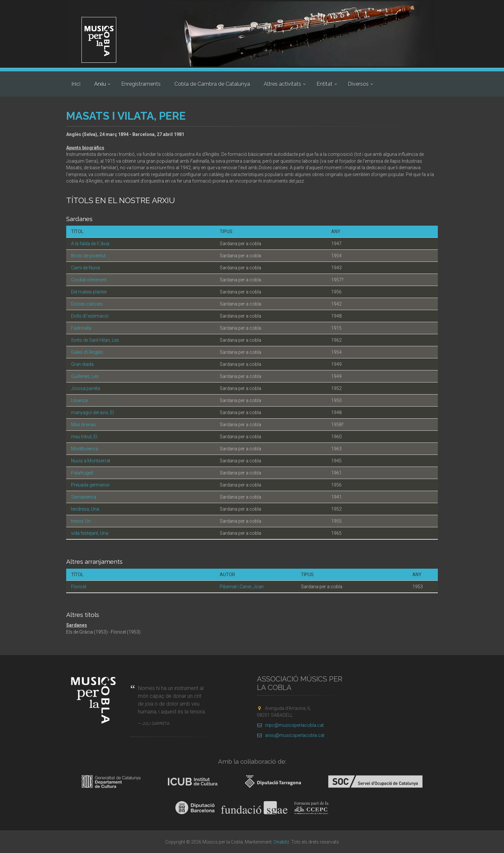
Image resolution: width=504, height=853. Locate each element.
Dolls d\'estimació (90, 316)
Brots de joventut (88, 256)
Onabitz (281, 842)
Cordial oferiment (89, 280)
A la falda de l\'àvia (90, 244)
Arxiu (100, 84)
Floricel (79, 587)
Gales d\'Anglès (87, 352)
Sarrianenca (84, 497)
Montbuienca (85, 449)
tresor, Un (81, 521)
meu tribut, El (84, 437)
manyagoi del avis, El (92, 412)
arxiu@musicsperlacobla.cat (291, 735)
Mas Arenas (83, 425)
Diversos (358, 84)
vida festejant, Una (90, 533)
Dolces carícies (87, 304)
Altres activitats (282, 84)
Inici (76, 84)
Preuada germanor (90, 485)
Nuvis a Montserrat (91, 461)
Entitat (325, 84)
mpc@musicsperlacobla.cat (290, 725)
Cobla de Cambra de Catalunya (212, 84)
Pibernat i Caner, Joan (242, 587)
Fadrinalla (81, 328)
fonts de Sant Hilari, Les (95, 340)
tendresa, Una (85, 509)
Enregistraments (141, 84)
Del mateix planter (89, 292)
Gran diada (82, 364)
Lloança (79, 400)
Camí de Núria (85, 268)
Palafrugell (82, 473)
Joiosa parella (86, 388)
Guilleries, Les (85, 376)
